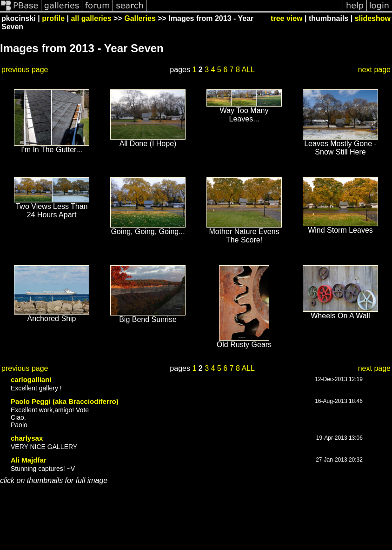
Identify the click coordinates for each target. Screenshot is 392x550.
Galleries (140, 18)
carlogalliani (31, 379)
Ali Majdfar (29, 460)
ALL (248, 70)
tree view (286, 18)
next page (374, 70)
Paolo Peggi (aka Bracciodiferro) (65, 401)
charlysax (27, 438)
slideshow (373, 18)
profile (53, 18)
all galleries (91, 18)
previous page (25, 70)
